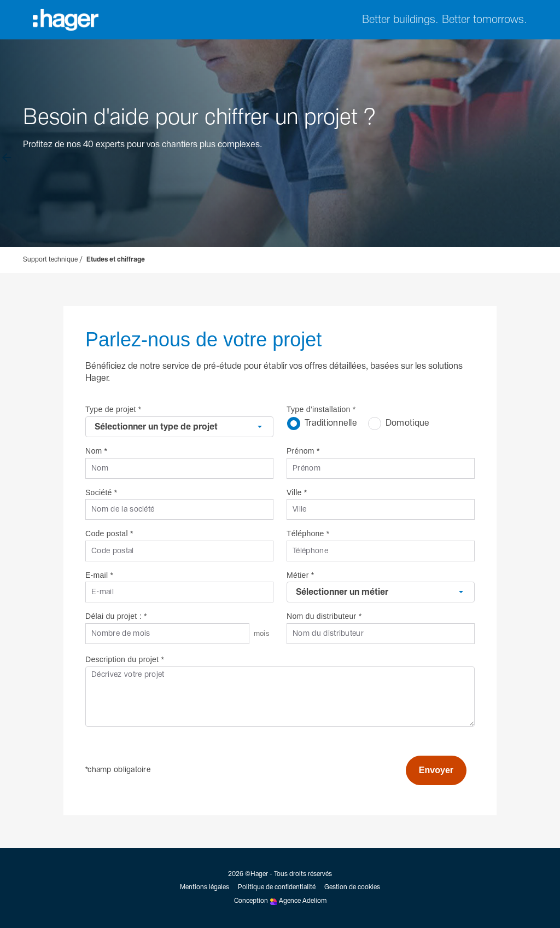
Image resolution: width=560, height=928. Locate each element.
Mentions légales (205, 888)
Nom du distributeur (324, 616)
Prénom (303, 451)
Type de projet (113, 409)
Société (101, 492)
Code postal (109, 533)
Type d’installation (321, 409)
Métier (300, 575)
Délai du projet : (116, 616)
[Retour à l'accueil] (7, 162)
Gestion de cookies (352, 888)
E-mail (99, 575)
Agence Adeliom (303, 901)
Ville (297, 492)
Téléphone (308, 533)
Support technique (50, 260)
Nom (96, 451)
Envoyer (436, 770)
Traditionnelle (322, 423)
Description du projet (125, 659)
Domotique (399, 423)
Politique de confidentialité (277, 888)
